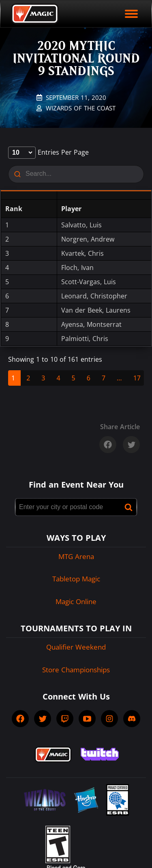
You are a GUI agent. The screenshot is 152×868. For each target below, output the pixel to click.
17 (137, 378)
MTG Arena (76, 556)
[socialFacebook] (20, 719)
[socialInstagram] (109, 719)
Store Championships (76, 670)
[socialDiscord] (132, 719)
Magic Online (76, 601)
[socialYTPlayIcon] (87, 719)
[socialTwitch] (65, 719)
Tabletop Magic (76, 579)
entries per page (48, 152)
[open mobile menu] (131, 14)
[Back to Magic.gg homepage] (35, 14)
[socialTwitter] (43, 719)
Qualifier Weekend (76, 647)
